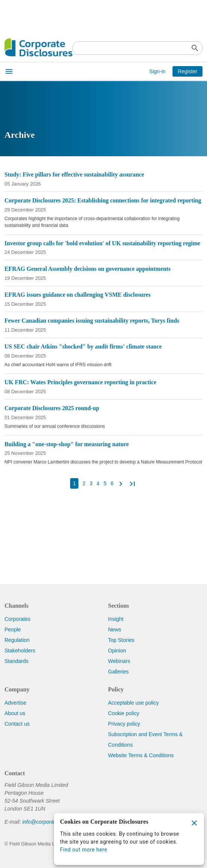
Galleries (118, 672)
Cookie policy (124, 713)
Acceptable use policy (133, 703)
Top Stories (121, 640)
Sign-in (157, 71)
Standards (16, 661)
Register (187, 71)
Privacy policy (124, 724)
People (13, 629)
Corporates (17, 619)
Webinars (119, 661)
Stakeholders (20, 651)
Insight (116, 619)
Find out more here (84, 850)
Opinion (117, 651)
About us (15, 713)
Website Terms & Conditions (141, 755)
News (115, 629)
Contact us (17, 724)
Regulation (17, 640)
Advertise (15, 703)
